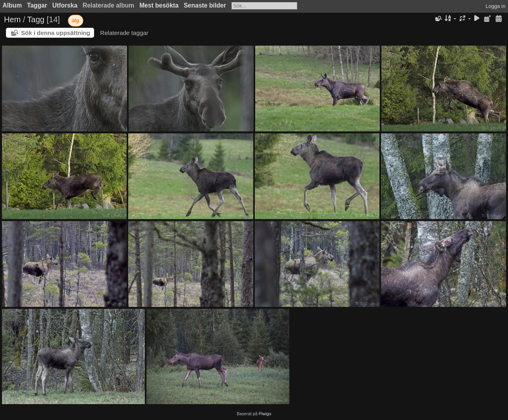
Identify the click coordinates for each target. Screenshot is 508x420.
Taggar (37, 5)
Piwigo (265, 414)
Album (13, 5)
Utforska (65, 5)
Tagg (36, 19)
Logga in (496, 6)
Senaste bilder (205, 5)
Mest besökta (159, 5)
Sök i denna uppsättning (56, 33)
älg (76, 21)
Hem (12, 19)
